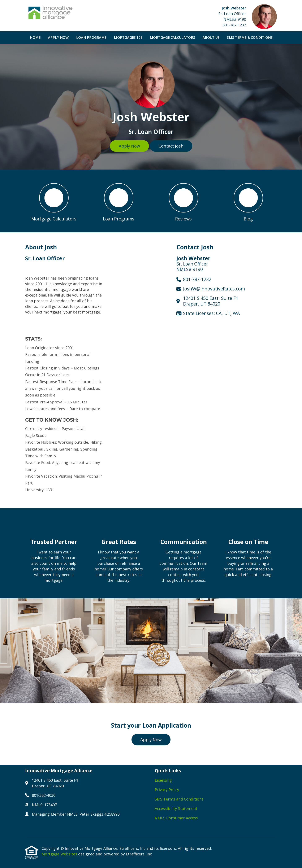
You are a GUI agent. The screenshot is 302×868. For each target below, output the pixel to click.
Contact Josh (171, 146)
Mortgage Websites (60, 854)
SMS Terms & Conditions (250, 38)
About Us (211, 38)
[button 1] (54, 201)
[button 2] (119, 201)
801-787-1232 (234, 25)
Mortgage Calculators (172, 38)
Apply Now (58, 38)
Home (35, 38)
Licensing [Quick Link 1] (163, 780)
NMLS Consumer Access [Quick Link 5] (176, 818)
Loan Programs (91, 38)
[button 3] (183, 201)
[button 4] (248, 201)
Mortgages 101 (128, 38)
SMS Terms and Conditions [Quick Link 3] (179, 799)
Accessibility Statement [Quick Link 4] (176, 808)
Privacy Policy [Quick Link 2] (167, 790)
